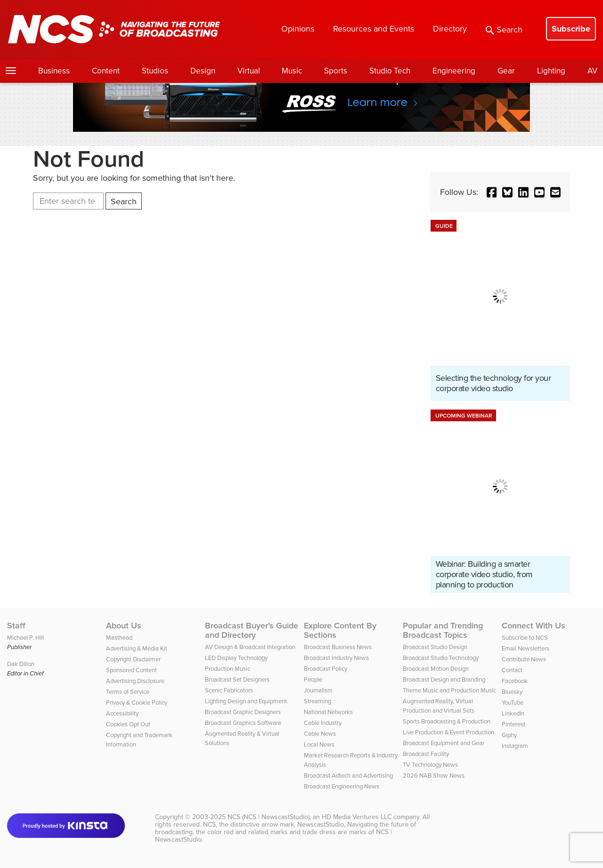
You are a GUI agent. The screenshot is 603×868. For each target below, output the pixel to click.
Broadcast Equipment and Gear (444, 743)
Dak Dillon (21, 664)
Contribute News (524, 659)
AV (592, 71)
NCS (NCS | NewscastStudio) (269, 817)
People (313, 679)
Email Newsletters (526, 648)
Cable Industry (323, 723)
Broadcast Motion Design (436, 669)
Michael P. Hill (25, 638)
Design (203, 71)
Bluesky (512, 692)
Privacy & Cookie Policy (137, 703)
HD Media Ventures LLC (357, 817)
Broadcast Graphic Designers (243, 712)
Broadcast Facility (426, 754)
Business (54, 71)
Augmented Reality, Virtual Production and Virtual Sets (439, 706)
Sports (336, 71)
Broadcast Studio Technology (441, 658)
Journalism (318, 690)
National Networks (328, 712)
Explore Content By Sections (340, 630)
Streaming (318, 701)
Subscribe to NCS (525, 638)
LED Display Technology (236, 658)
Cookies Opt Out (128, 724)
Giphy (509, 735)
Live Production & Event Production (448, 732)
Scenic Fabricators (229, 690)
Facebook (515, 681)
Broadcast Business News (338, 647)
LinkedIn (513, 713)
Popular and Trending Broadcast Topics (443, 630)
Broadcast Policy (326, 669)
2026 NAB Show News (434, 776)
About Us (124, 626)
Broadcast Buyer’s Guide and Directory (252, 630)
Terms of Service (128, 692)
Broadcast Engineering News (342, 786)
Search (504, 30)
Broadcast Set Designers (237, 679)
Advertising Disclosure (135, 681)
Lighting (551, 71)
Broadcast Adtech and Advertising (348, 776)
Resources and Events (374, 29)
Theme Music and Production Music (449, 690)
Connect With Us (534, 626)
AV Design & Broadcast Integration (250, 647)
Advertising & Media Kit (137, 648)
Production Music (228, 669)
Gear (506, 71)
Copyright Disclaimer (133, 659)
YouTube (513, 703)
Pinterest (513, 724)
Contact (512, 670)
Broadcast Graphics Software (243, 723)
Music (292, 71)
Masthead (119, 638)
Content (106, 71)
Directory (450, 29)
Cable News (320, 734)
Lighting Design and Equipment (246, 701)
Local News (319, 744)
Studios (155, 71)
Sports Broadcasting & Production (447, 721)
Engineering (454, 71)
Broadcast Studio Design (435, 647)
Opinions (298, 29)
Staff (16, 626)
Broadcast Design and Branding (444, 679)
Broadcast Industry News (336, 658)
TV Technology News (430, 765)
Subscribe (571, 29)
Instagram (515, 746)
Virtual (249, 71)
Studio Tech (390, 71)
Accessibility (122, 713)
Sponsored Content (131, 670)
